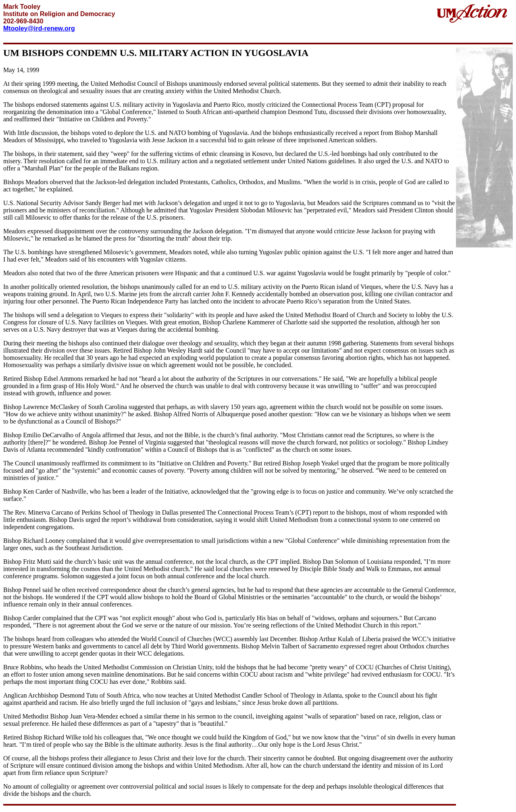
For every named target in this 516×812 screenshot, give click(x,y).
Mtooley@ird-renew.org (39, 28)
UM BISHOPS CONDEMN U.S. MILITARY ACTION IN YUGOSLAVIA (156, 53)
